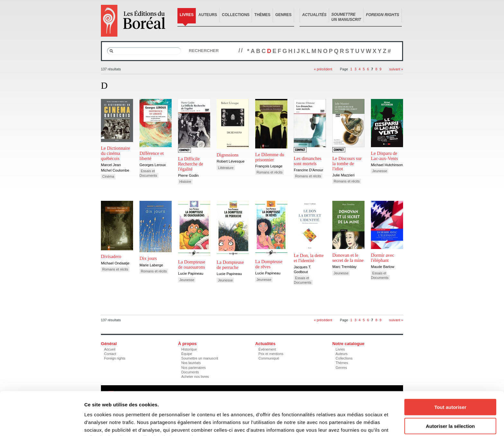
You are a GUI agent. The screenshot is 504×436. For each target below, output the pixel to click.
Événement (267, 349)
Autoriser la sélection (450, 391)
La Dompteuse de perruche (230, 265)
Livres (187, 15)
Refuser (450, 409)
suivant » (396, 69)
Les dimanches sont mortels (308, 161)
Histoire (185, 182)
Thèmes (262, 15)
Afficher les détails (354, 423)
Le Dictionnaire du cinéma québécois (116, 153)
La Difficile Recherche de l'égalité (191, 164)
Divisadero (111, 256)
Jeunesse (380, 171)
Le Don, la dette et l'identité (309, 258)
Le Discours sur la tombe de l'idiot (347, 164)
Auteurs (208, 15)
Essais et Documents (148, 173)
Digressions (228, 155)
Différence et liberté (152, 156)
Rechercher (204, 51)
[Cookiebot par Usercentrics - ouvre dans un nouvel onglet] (42, 423)
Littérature (226, 168)
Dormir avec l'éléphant (382, 258)
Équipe (187, 354)
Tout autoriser (450, 372)
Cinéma (108, 176)
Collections (236, 15)
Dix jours (148, 258)
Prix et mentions (271, 354)
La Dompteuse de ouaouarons (192, 264)
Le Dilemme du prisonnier (270, 157)
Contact (110, 354)
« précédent (323, 69)
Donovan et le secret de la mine (348, 258)
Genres (283, 15)
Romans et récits (270, 172)
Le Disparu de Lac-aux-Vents (384, 156)
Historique (189, 349)
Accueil (110, 349)
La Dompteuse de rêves (269, 264)
